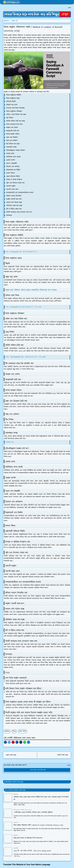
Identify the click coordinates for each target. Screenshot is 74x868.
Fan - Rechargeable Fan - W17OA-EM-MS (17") (21, 252)
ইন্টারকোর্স (16, 794)
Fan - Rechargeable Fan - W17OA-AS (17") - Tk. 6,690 (26, 357)
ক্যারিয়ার (7, 731)
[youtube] (59, 2)
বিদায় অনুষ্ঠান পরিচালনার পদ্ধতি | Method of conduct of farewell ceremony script (38, 825)
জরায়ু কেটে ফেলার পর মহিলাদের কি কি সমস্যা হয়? (28, 838)
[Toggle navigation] (69, 2)
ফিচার (14, 731)
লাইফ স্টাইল (22, 731)
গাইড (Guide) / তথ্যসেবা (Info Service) (23, 810)
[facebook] (52, 2)
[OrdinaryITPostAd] (37, 14)
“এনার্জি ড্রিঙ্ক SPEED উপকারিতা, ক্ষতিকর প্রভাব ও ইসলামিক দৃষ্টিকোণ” (33, 812)
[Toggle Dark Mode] (63, 2)
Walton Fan (10, 442)
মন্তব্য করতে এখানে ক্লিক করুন (37, 770)
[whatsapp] (55, 2)
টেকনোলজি (16, 848)
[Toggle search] (66, 2)
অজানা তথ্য (16, 823)
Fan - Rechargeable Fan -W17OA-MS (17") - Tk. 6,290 (24, 307)
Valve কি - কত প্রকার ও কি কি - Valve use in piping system (32, 851)
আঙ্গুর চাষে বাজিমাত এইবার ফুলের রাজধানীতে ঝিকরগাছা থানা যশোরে (31, 290)
